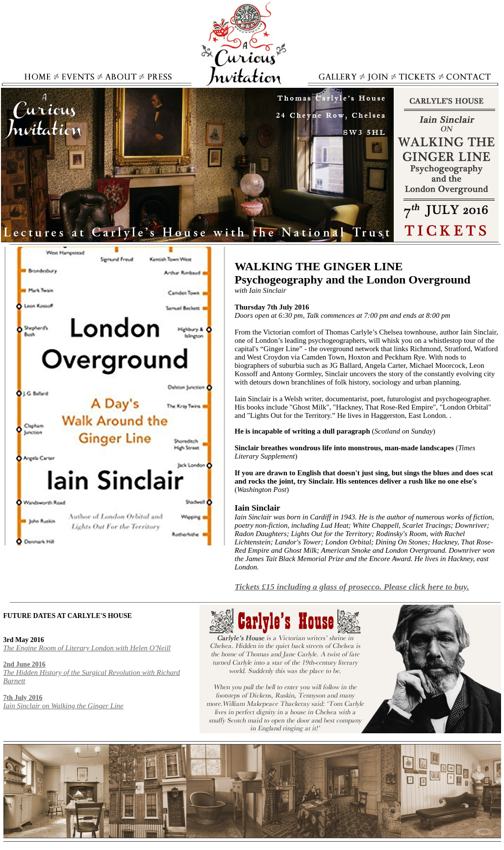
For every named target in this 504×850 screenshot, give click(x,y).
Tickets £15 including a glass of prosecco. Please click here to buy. (352, 587)
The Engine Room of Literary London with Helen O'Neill (87, 648)
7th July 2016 (23, 698)
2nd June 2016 (25, 664)
